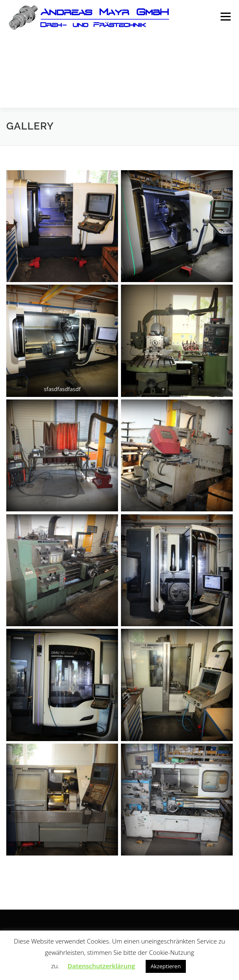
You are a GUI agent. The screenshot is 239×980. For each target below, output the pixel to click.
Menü (225, 17)
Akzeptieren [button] (166, 966)
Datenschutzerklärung (102, 966)
